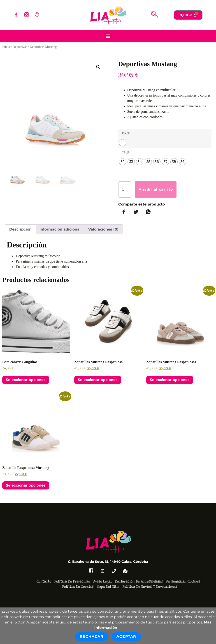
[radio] (123, 143)
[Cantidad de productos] (125, 189)
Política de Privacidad (72, 570)
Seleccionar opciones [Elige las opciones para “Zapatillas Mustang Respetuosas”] (170, 380)
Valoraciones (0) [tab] (103, 229)
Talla (126, 152)
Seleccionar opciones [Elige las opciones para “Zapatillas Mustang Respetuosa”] (98, 380)
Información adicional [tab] (60, 229)
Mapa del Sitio (108, 575)
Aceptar (126, 636)
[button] (108, 36)
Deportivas (20, 47)
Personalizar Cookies (183, 570)
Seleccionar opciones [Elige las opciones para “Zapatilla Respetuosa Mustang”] (26, 485)
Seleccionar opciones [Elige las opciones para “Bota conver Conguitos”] (26, 380)
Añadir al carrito (156, 189)
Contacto (44, 570)
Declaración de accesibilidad (139, 570)
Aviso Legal (102, 570)
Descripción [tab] (20, 229)
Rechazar (92, 636)
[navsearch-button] (154, 15)
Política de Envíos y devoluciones (150, 575)
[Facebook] (16, 15)
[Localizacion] (37, 15)
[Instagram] (26, 15)
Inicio (6, 47)
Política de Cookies (78, 575)
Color (126, 133)
